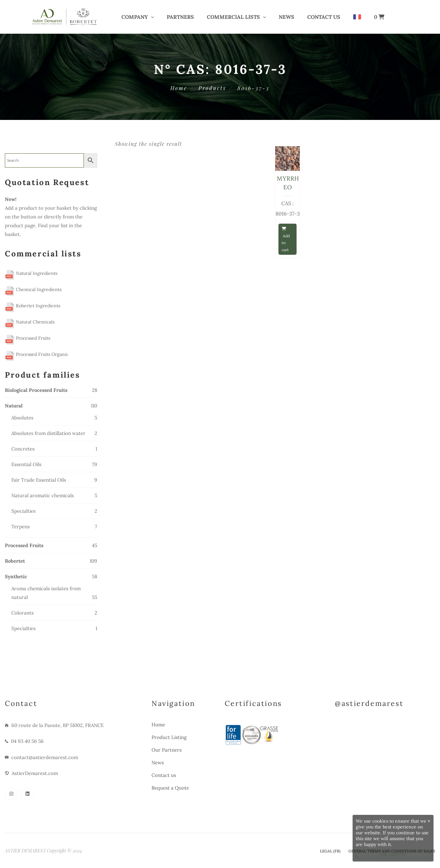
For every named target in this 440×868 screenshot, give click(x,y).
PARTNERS (180, 17)
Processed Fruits (28, 338)
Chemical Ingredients (33, 289)
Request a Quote (170, 788)
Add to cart (286, 240)
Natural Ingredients (31, 273)
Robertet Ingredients (33, 306)
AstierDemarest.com (35, 773)
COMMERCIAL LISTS (233, 17)
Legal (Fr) (330, 851)
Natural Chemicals (30, 322)
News (287, 17)
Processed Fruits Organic (37, 354)
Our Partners (167, 750)
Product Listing (169, 737)
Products (212, 88)
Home (179, 88)
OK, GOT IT (393, 854)
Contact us (324, 17)
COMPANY (135, 17)
